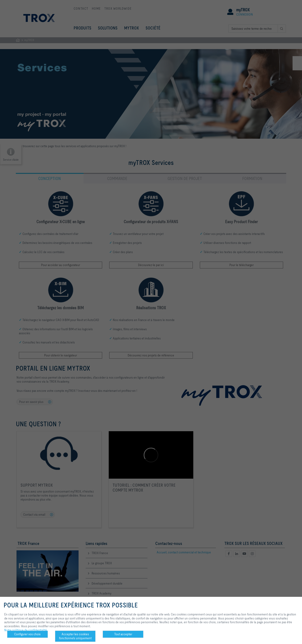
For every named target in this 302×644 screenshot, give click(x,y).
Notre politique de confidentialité (26, 630)
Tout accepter (123, 634)
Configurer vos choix (27, 634)
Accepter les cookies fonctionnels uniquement (75, 636)
